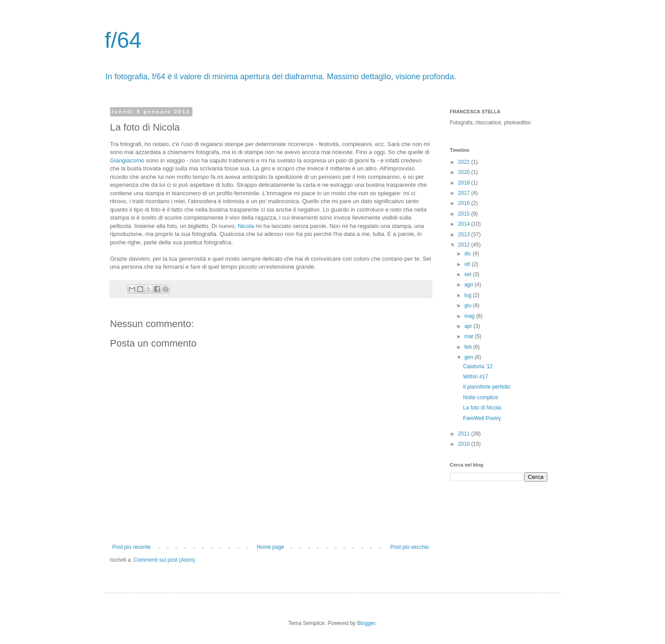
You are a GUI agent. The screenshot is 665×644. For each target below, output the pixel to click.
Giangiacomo (127, 160)
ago (469, 285)
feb (469, 347)
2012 (465, 245)
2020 (465, 172)
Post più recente (132, 547)
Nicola (246, 226)
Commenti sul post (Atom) (164, 560)
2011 (465, 434)
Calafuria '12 (478, 366)
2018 (465, 183)
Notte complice (480, 397)
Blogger (366, 623)
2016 (465, 203)
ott (468, 264)
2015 (465, 214)
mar (469, 336)
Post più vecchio (409, 547)
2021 (465, 162)
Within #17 (475, 377)
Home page (270, 547)
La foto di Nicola (482, 408)
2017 (465, 193)
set (468, 274)
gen (469, 357)
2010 (465, 444)
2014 (465, 224)
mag (470, 316)
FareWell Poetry (482, 418)
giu (468, 305)
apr (469, 326)
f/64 (123, 40)
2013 (465, 235)
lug (468, 295)
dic (468, 254)
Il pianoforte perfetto (486, 387)
